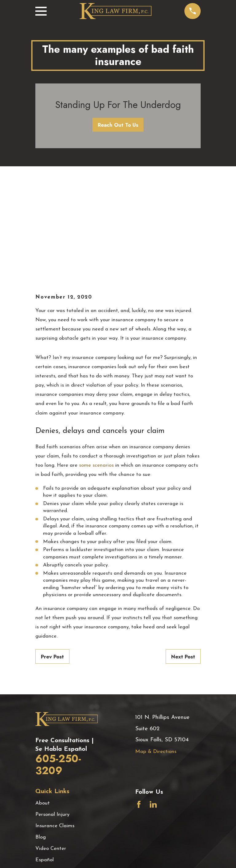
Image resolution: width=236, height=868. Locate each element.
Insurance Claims (55, 723)
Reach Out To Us (118, 125)
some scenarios (96, 363)
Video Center (51, 746)
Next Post (183, 554)
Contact (45, 780)
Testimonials (49, 769)
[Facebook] (139, 702)
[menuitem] (44, 856)
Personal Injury (52, 712)
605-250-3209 (58, 662)
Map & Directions (156, 649)
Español (45, 757)
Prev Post (52, 554)
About (43, 701)
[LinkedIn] (153, 702)
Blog (41, 735)
